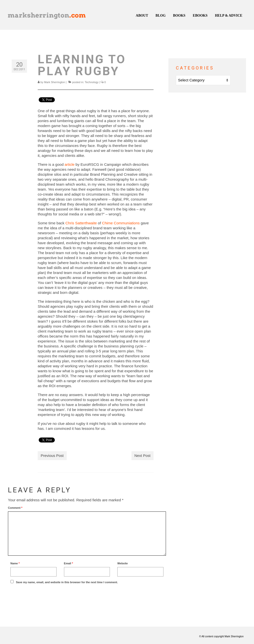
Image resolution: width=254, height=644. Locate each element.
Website (123, 563)
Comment (15, 508)
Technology (92, 82)
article (69, 164)
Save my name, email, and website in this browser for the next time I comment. (67, 582)
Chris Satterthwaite (82, 223)
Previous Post (52, 456)
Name (15, 563)
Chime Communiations (121, 223)
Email (69, 563)
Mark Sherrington (55, 82)
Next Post (143, 456)
